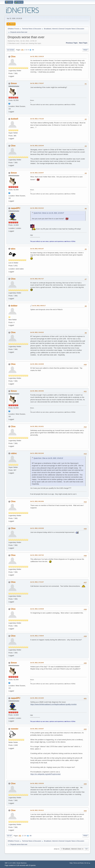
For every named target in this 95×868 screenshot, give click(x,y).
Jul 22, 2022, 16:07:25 (37, 555)
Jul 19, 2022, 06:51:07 (37, 249)
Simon (14, 83)
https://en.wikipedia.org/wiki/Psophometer (45, 774)
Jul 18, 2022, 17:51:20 (37, 119)
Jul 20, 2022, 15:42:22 (37, 332)
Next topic (83, 43)
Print (85, 50)
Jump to (56, 849)
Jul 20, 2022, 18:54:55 (37, 391)
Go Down (11, 50)
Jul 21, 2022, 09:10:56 (37, 501)
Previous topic (72, 43)
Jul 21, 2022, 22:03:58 (37, 528)
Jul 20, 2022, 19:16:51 (37, 426)
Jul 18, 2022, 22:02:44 (37, 146)
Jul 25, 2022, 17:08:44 (37, 636)
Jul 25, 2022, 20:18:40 (37, 663)
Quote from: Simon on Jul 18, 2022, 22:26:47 (49, 213)
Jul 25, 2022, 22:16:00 (37, 698)
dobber (14, 306)
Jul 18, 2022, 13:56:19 (37, 56)
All (33, 50)
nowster (15, 729)
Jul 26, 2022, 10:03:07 (37, 729)
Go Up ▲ (88, 863)
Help (71, 863)
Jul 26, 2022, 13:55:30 (37, 783)
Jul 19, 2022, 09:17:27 (37, 279)
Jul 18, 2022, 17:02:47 (37, 83)
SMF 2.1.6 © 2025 (10, 863)
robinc (14, 453)
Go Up (9, 836)
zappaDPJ (15, 208)
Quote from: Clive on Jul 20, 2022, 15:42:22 (48, 458)
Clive (13, 57)
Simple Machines (22, 863)
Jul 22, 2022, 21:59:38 (37, 609)
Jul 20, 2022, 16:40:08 (37, 364)
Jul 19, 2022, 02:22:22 (37, 208)
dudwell (14, 119)
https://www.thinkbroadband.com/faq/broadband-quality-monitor (53, 704)
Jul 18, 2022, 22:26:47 (37, 173)
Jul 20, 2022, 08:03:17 (39, 306)
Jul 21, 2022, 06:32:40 (37, 453)
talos (13, 249)
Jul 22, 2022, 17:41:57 (37, 582)
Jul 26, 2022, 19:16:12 (37, 810)
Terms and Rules (78, 863)
